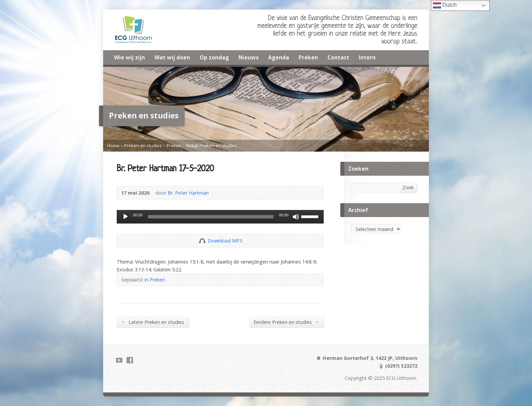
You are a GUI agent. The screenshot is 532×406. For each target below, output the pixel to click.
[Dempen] (296, 217)
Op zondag (214, 57)
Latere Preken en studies (153, 322)
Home (113, 146)
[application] (220, 217)
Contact (338, 57)
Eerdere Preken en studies (286, 322)
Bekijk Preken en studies (212, 146)
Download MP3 (225, 241)
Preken (308, 57)
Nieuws (249, 57)
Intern (367, 57)
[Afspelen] (126, 217)
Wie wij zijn (129, 57)
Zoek (408, 187)
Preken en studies (143, 146)
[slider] (211, 217)
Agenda (279, 57)
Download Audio (202, 241)
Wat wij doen (172, 57)
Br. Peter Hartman (188, 193)
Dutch (445, 5)
